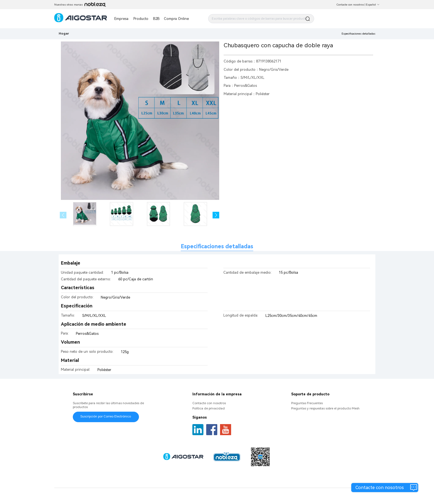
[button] (216, 215)
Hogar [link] (64, 33)
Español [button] (373, 5)
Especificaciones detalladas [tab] (217, 246)
